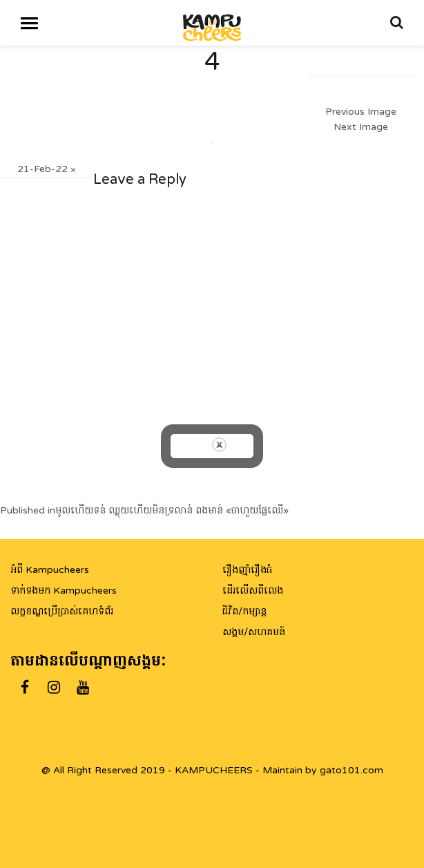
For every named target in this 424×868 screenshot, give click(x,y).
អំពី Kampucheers (50, 570)
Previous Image (361, 112)
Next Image (361, 127)
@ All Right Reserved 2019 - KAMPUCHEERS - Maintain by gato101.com (212, 770)
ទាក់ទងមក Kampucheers (64, 591)
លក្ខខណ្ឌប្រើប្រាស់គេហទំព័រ (62, 611)
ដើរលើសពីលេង (253, 591)
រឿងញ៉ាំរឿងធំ (247, 570)
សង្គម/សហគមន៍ (254, 632)
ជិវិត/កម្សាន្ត (244, 611)
